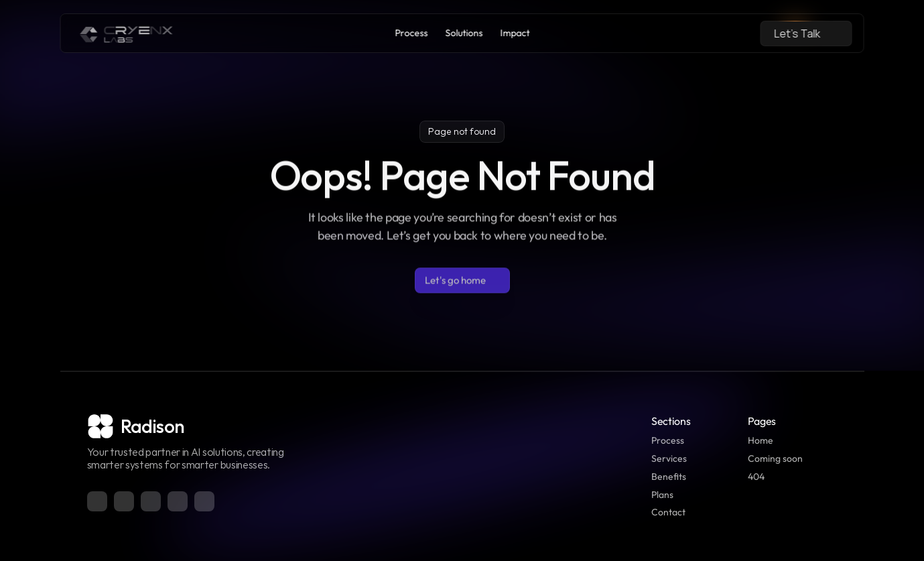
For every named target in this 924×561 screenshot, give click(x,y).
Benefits (669, 477)
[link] (127, 33)
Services (669, 458)
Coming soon (775, 458)
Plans (662, 495)
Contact (668, 512)
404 (756, 477)
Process (668, 440)
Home (761, 440)
